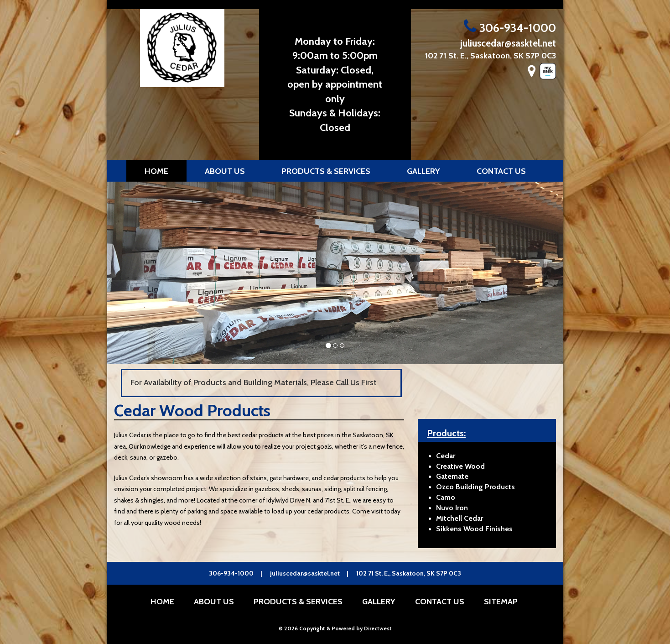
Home (156, 171)
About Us (225, 171)
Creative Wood (460, 466)
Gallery (423, 171)
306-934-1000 (510, 28)
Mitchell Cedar (460, 518)
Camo (446, 497)
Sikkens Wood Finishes (474, 529)
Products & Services (326, 171)
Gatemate (452, 476)
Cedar (446, 456)
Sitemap (501, 602)
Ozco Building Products (475, 487)
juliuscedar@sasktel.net (508, 43)
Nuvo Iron (452, 508)
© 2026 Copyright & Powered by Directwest (335, 628)
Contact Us (501, 171)
